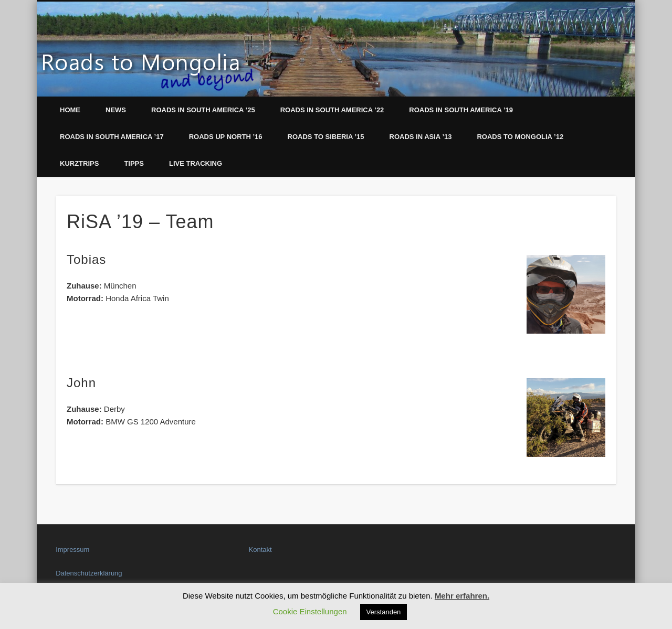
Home (70, 110)
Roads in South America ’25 (203, 110)
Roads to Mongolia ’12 (520, 137)
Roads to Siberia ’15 (326, 137)
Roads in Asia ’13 (421, 137)
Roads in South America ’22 (332, 110)
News (116, 110)
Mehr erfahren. (462, 596)
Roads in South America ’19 (461, 110)
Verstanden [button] (384, 612)
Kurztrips (79, 163)
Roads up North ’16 (226, 137)
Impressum (72, 550)
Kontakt (260, 550)
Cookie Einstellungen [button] (310, 611)
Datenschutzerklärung (89, 573)
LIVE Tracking (196, 163)
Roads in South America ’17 (112, 137)
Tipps (134, 163)
